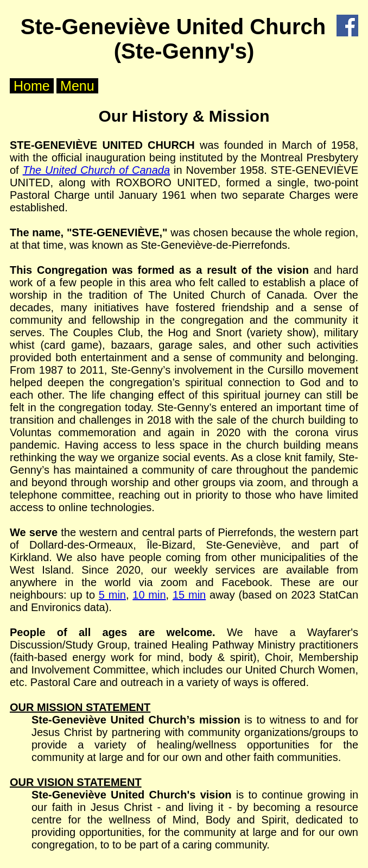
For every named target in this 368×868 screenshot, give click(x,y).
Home (32, 86)
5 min (112, 595)
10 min (149, 595)
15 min (189, 595)
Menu (77, 86)
